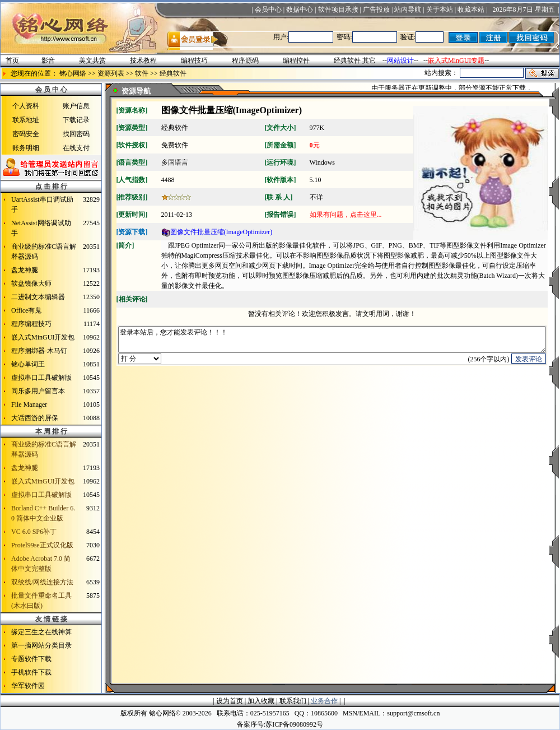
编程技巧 (194, 61)
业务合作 (324, 701)
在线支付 (76, 148)
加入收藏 (261, 701)
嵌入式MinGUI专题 (456, 61)
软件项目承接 (338, 10)
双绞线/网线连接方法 (42, 582)
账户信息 (76, 106)
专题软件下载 (31, 659)
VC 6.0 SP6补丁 (34, 532)
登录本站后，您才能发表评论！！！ (332, 342)
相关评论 (132, 299)
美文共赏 (92, 61)
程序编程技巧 (31, 324)
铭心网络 (73, 73)
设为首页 (230, 701)
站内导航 (408, 10)
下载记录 (76, 120)
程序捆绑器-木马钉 (39, 351)
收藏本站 (471, 10)
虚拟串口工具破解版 (41, 378)
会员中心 (268, 10)
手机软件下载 (31, 672)
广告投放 (376, 10)
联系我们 (293, 701)
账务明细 (26, 148)
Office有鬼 (26, 310)
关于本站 (440, 10)
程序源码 (245, 61)
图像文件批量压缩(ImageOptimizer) (217, 232)
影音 (48, 61)
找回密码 (76, 134)
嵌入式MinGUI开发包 (43, 337)
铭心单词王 (28, 364)
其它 (369, 61)
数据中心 (300, 10)
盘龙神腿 (25, 270)
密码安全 (26, 134)
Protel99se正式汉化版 (42, 545)
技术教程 (143, 61)
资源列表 (111, 73)
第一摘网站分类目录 (41, 645)
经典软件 (347, 61)
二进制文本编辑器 (38, 297)
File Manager (29, 404)
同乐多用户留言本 (38, 391)
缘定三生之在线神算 (41, 632)
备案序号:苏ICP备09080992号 (280, 724)
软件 (142, 73)
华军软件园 (28, 686)
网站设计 (400, 61)
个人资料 (26, 106)
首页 (12, 61)
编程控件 (296, 61)
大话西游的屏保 (35, 418)
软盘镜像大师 (31, 283)
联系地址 (26, 120)
